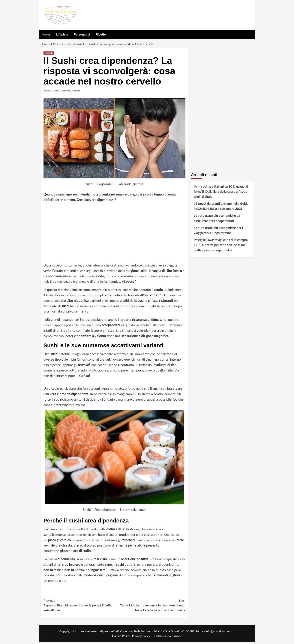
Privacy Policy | (142, 638)
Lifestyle (62, 34)
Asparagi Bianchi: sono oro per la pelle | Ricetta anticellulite (79, 607)
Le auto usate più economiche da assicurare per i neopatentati (217, 220)
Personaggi (82, 34)
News (46, 34)
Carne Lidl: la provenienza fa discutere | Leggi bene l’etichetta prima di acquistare (150, 607)
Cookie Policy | (122, 638)
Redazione (175, 638)
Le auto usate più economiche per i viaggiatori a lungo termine (218, 232)
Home (45, 45)
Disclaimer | (160, 638)
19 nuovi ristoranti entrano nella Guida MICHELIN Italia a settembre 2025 (221, 208)
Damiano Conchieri (71, 92)
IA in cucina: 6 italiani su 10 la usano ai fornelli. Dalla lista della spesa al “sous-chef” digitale (221, 193)
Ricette (101, 34)
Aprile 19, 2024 (52, 92)
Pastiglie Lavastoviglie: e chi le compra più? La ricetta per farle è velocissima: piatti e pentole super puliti (221, 247)
